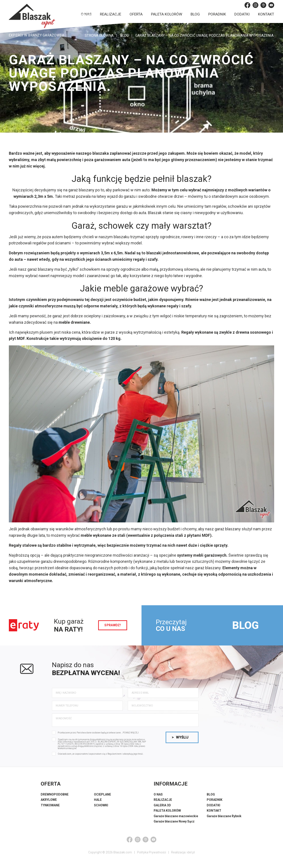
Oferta (136, 14)
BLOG (245, 625)
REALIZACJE (163, 800)
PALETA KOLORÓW (167, 811)
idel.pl (191, 852)
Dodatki (242, 14)
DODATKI (213, 805)
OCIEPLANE (102, 794)
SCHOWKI (101, 805)
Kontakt (266, 14)
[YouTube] (271, 5)
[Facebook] (247, 5)
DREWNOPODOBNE (55, 794)
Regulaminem (115, 754)
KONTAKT (214, 811)
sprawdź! (113, 625)
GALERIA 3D (162, 805)
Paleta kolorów (167, 14)
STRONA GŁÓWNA (99, 35)
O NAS (158, 794)
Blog (195, 14)
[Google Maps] (263, 5)
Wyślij (180, 737)
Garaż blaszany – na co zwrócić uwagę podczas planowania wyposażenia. (205, 35)
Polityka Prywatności (152, 852)
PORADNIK (215, 800)
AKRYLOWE (49, 800)
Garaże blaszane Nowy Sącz (174, 821)
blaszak (192, 179)
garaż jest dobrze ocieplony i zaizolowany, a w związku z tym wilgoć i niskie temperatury (130, 316)
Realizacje (111, 14)
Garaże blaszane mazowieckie (176, 816)
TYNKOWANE (50, 805)
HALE (98, 800)
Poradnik (217, 14)
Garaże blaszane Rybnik (224, 816)
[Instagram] (255, 5)
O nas (86, 14)
